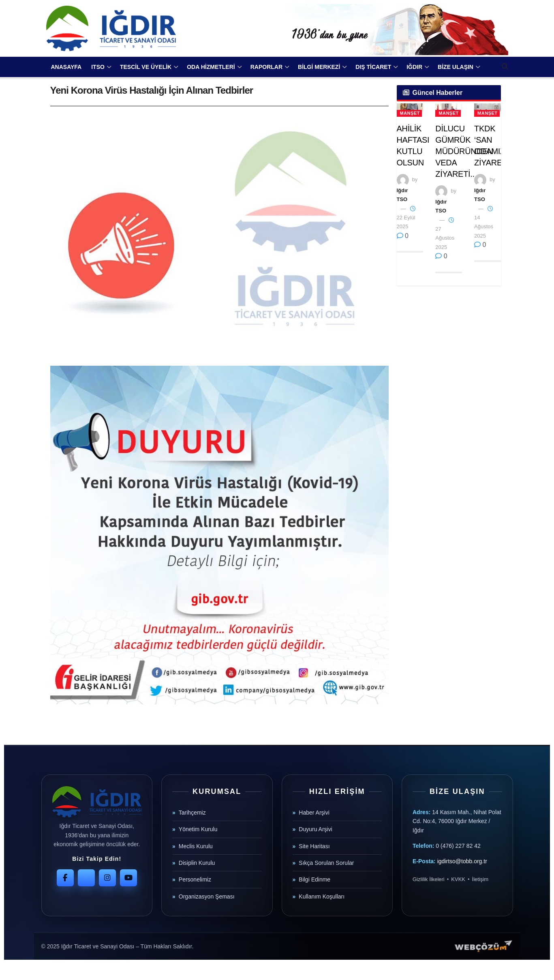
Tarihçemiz (192, 813)
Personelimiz (195, 879)
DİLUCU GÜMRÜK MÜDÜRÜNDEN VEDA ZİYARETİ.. (464, 151)
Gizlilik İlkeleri (429, 879)
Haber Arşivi (314, 813)
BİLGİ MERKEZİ (319, 67)
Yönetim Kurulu (198, 829)
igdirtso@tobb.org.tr (462, 861)
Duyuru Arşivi (315, 829)
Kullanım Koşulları (322, 896)
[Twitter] (86, 878)
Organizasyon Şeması (207, 896)
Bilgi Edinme (314, 879)
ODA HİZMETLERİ (211, 67)
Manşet (410, 113)
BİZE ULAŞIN (456, 67)
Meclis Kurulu (196, 846)
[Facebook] (65, 878)
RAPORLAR (266, 67)
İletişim (480, 879)
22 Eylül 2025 (406, 218)
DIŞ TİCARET (373, 67)
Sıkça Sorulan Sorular (326, 863)
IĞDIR (414, 67)
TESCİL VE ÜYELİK (146, 67)
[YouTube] (128, 878)
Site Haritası (314, 846)
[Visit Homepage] (111, 28)
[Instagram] (107, 878)
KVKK (458, 879)
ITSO (98, 67)
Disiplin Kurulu (197, 863)
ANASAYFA (66, 67)
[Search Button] (505, 67)
